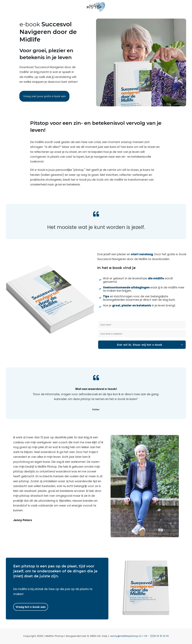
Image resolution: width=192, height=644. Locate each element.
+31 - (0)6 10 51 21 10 (156, 636)
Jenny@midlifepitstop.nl (125, 636)
